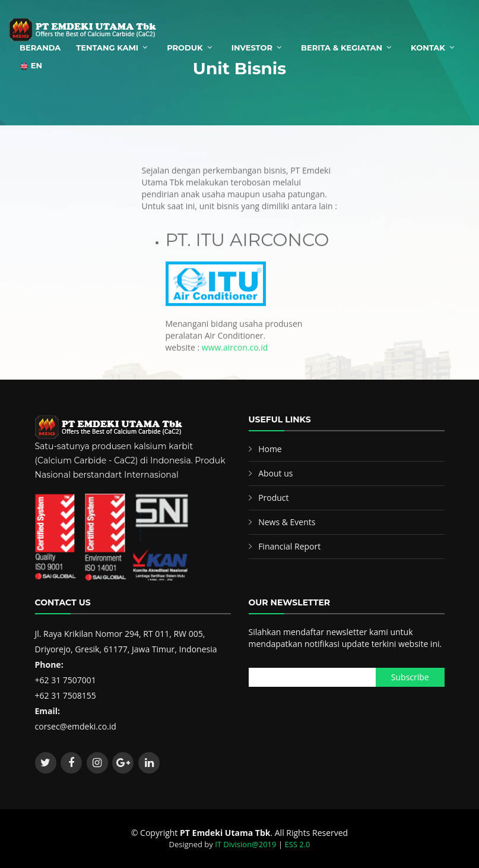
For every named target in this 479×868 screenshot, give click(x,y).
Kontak (428, 48)
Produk (185, 48)
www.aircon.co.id (235, 355)
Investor (252, 48)
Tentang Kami (107, 48)
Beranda (40, 48)
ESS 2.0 (297, 844)
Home (270, 449)
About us (275, 473)
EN (31, 66)
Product (273, 498)
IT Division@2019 (245, 844)
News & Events (287, 522)
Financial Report (289, 546)
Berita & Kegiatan (342, 48)
